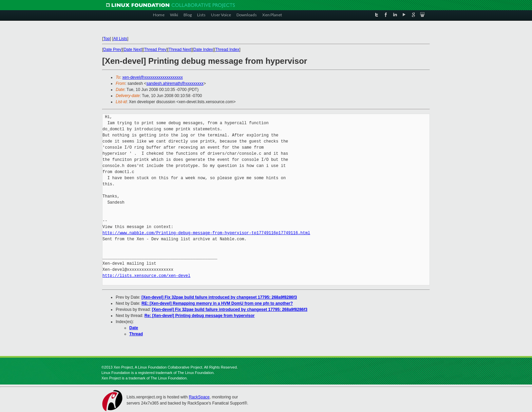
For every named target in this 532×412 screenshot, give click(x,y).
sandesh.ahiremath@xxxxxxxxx (175, 83)
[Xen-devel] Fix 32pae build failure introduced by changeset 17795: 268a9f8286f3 (219, 297)
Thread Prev (155, 50)
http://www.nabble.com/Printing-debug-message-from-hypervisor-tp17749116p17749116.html (206, 233)
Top (106, 39)
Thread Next (180, 50)
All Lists (120, 39)
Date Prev (112, 50)
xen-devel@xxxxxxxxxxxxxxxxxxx (153, 77)
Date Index (203, 50)
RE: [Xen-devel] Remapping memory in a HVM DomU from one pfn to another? (217, 303)
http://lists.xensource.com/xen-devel (146, 276)
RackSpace (199, 397)
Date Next (132, 50)
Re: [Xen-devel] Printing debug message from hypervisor (200, 316)
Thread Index (227, 50)
